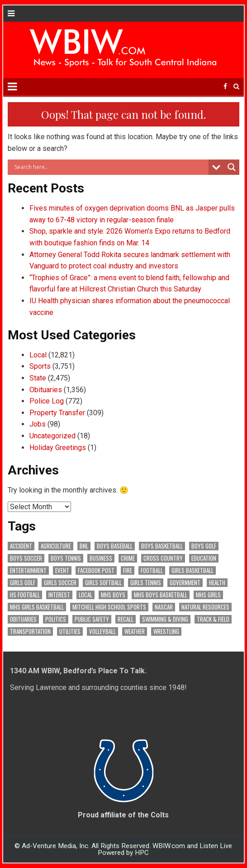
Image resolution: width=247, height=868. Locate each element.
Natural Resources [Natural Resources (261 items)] (205, 607)
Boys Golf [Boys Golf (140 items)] (204, 546)
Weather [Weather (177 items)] (135, 631)
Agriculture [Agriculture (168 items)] (56, 546)
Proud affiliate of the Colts (123, 815)
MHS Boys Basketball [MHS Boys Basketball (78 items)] (161, 595)
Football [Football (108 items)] (152, 570)
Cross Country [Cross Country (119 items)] (163, 558)
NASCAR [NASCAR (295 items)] (164, 607)
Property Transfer (57, 413)
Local (38, 355)
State (38, 378)
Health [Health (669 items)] (217, 583)
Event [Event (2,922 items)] (62, 570)
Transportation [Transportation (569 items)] (30, 631)
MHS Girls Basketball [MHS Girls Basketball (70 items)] (37, 607)
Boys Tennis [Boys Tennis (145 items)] (66, 558)
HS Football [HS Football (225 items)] (25, 595)
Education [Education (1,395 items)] (204, 558)
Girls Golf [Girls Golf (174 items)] (23, 583)
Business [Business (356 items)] (101, 558)
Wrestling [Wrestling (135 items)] (166, 631)
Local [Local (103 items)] (85, 595)
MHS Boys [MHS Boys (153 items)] (113, 595)
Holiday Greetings (58, 448)
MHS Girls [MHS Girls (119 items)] (208, 595)
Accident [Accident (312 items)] (21, 546)
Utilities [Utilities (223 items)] (70, 631)
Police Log (47, 401)
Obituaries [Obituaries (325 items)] (23, 619)
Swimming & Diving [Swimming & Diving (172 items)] (165, 619)
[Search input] (110, 167)
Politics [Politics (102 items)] (56, 619)
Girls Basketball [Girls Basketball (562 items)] (192, 570)
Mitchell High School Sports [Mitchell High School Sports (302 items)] (109, 607)
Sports (40, 366)
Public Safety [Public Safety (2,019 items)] (92, 619)
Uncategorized (52, 436)
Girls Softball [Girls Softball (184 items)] (103, 583)
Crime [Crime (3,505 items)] (128, 558)
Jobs (38, 424)
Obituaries (46, 390)
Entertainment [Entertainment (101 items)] (28, 570)
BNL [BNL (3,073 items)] (84, 546)
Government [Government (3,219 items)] (185, 583)
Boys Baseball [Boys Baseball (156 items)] (115, 546)
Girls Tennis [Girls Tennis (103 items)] (146, 583)
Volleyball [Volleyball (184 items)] (102, 631)
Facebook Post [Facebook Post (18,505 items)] (96, 570)
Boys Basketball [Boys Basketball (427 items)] (162, 546)
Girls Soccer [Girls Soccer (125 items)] (60, 583)
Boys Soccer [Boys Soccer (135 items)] (26, 558)
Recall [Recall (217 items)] (126, 619)
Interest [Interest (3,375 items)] (59, 595)
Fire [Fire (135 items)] (128, 570)
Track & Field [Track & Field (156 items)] (213, 619)
